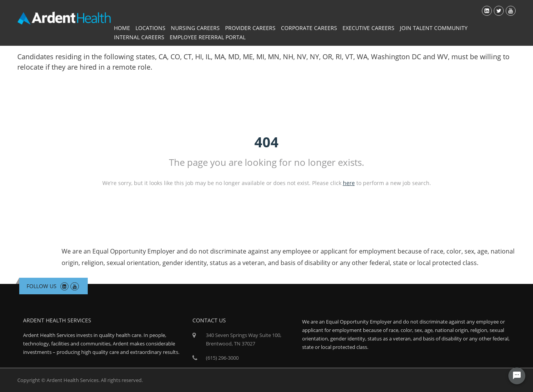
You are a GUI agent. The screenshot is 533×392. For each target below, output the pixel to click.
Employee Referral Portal (208, 37)
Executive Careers (368, 28)
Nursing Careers (195, 28)
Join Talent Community (434, 28)
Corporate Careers (309, 28)
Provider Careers (250, 28)
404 (266, 142)
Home (122, 28)
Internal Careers (139, 37)
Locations (150, 28)
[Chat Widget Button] (517, 376)
